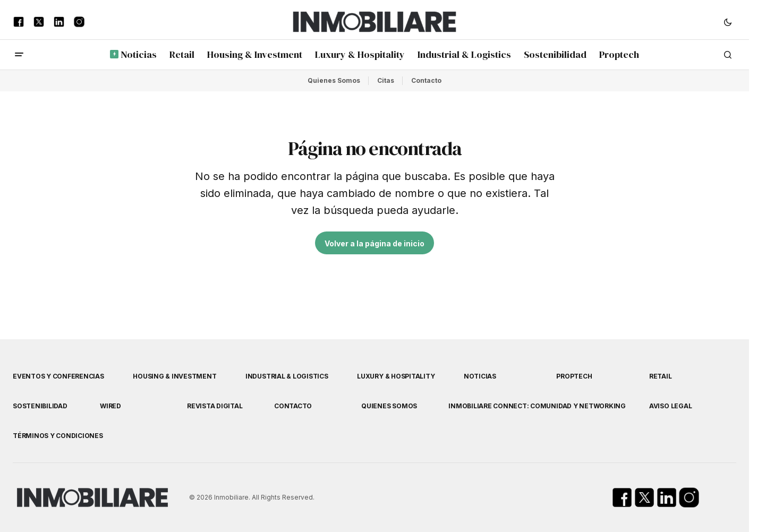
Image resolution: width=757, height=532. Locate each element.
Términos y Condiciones (58, 436)
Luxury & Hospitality (396, 376)
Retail (661, 376)
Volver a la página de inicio (375, 243)
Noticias (480, 376)
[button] (728, 22)
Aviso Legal (670, 406)
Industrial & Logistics (287, 376)
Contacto (426, 80)
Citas (386, 80)
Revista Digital (215, 406)
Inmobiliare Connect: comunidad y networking (537, 406)
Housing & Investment (175, 376)
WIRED (110, 406)
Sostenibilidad (40, 406)
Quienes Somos (334, 80)
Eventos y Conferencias (58, 376)
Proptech (574, 376)
